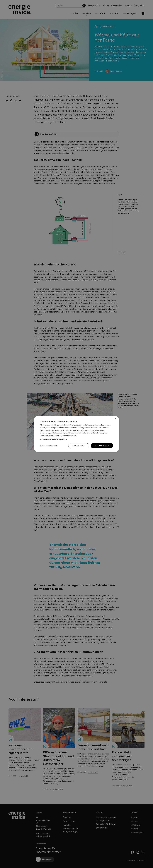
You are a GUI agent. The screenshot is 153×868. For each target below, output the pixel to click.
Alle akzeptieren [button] (102, 446)
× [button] (116, 419)
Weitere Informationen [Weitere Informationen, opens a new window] (69, 435)
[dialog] (76, 434)
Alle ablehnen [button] (79, 446)
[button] (76, 439)
